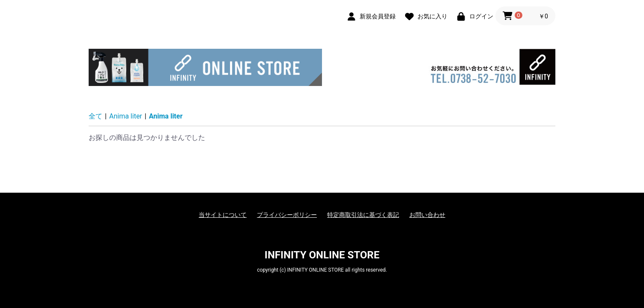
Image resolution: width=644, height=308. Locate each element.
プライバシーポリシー (287, 215)
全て (95, 116)
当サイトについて (223, 215)
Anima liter (126, 116)
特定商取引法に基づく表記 (363, 215)
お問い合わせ (427, 215)
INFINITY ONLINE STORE (322, 255)
